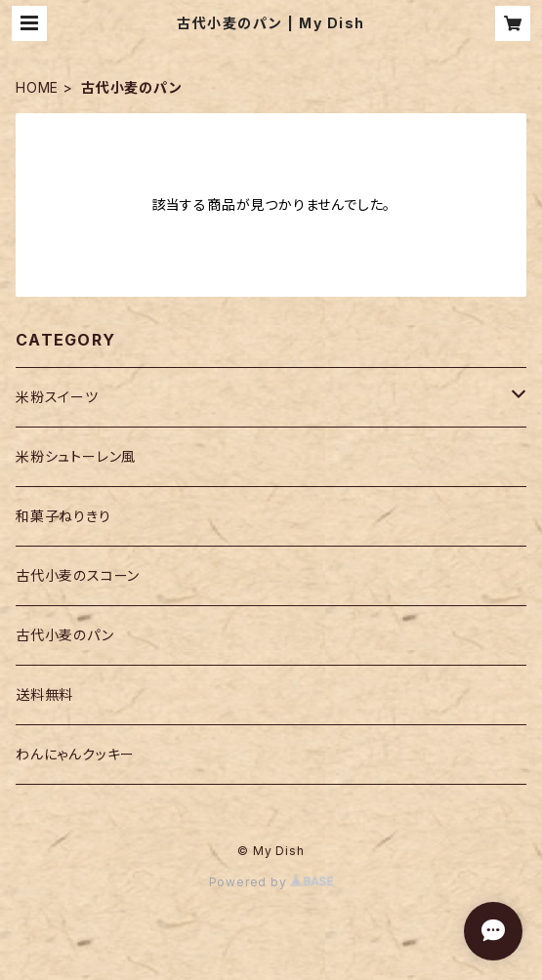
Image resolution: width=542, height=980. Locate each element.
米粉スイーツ (57, 397)
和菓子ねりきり (63, 516)
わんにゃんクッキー (75, 754)
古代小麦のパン (65, 635)
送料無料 (44, 694)
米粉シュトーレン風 (76, 456)
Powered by (271, 882)
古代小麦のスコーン (78, 575)
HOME (37, 87)
